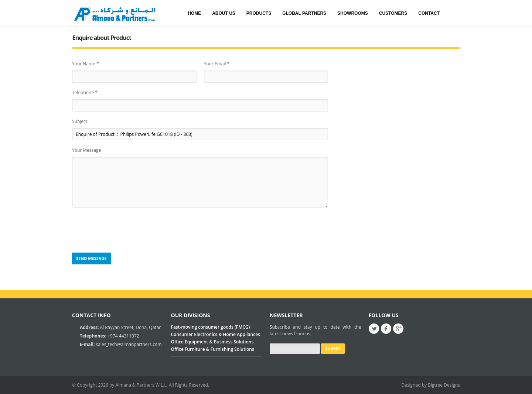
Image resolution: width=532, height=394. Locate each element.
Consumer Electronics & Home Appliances (216, 334)
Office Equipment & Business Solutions (212, 342)
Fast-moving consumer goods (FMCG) (211, 327)
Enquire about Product (102, 38)
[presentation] (128, 230)
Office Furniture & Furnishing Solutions (213, 349)
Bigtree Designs (444, 385)
